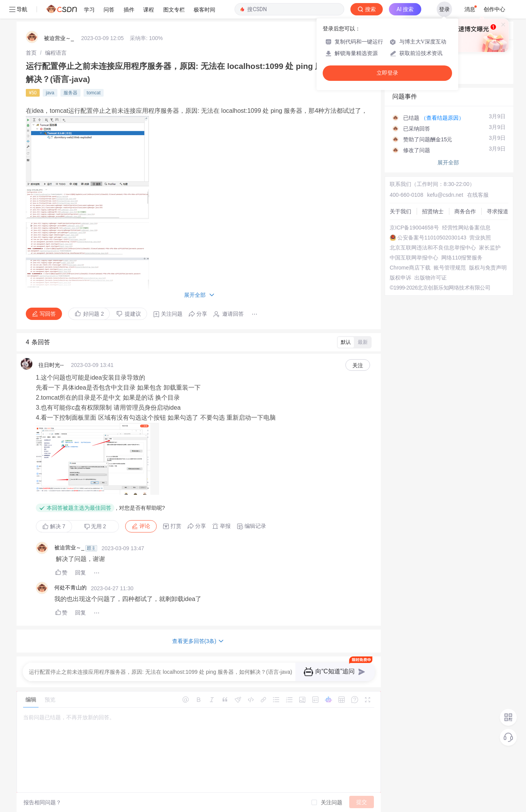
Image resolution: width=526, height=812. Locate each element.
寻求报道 (498, 211)
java (50, 93)
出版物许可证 (431, 278)
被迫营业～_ (59, 38)
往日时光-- (51, 365)
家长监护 (490, 248)
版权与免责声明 (488, 268)
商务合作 (465, 211)
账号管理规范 (450, 268)
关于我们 (400, 211)
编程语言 (56, 53)
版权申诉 (400, 278)
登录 (444, 9)
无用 (95, 527)
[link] (31, 53)
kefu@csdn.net (445, 195)
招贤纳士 (433, 211)
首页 (31, 53)
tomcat (94, 93)
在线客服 (478, 195)
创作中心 (494, 9)
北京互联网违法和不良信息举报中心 (433, 248)
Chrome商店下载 (410, 268)
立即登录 (387, 73)
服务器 (70, 93)
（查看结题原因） (442, 118)
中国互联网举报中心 (414, 258)
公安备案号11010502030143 (432, 238)
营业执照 (480, 238)
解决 (54, 526)
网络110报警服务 (462, 258)
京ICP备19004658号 (414, 228)
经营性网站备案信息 (466, 228)
